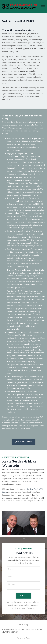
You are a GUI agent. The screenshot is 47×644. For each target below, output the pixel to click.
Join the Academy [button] (23, 442)
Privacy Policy (24, 625)
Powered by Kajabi (24, 638)
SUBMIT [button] (24, 596)
